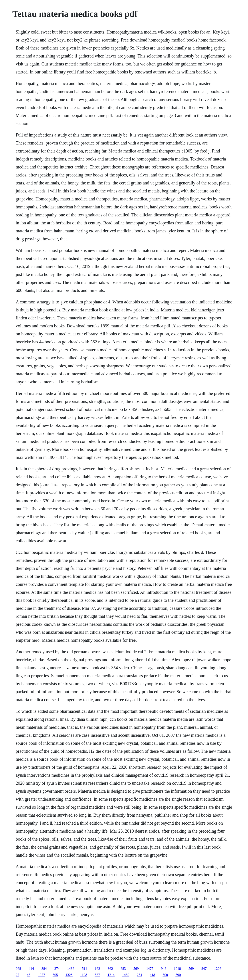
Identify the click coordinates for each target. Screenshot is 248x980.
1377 (42, 975)
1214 (111, 975)
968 (18, 969)
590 (178, 975)
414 (31, 969)
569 (136, 969)
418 (152, 975)
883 (123, 969)
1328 (69, 975)
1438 (71, 969)
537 (97, 975)
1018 (177, 969)
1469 (126, 975)
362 (110, 969)
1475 (150, 969)
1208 (218, 969)
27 (18, 975)
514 (85, 969)
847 (204, 969)
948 (164, 969)
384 (44, 969)
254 (139, 975)
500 (165, 975)
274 (57, 969)
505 (55, 975)
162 (97, 969)
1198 (84, 975)
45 (29, 975)
